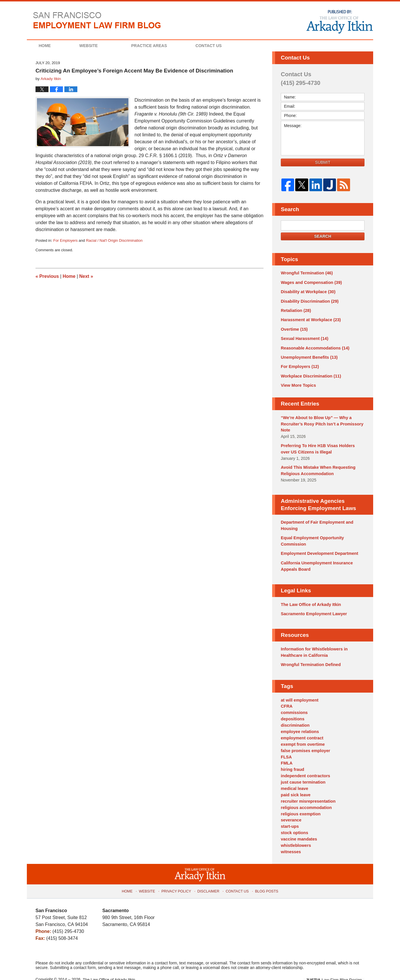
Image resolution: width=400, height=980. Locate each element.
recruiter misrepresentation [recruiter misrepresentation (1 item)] (307, 789)
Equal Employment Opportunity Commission (311, 535)
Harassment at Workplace (310, 319)
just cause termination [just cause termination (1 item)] (302, 771)
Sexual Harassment (304, 337)
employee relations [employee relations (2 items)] (299, 722)
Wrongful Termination (306, 273)
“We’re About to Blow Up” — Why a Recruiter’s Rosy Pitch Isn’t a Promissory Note (320, 420)
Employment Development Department (318, 547)
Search (323, 236)
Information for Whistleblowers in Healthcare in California (313, 645)
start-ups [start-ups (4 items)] (289, 813)
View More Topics (298, 382)
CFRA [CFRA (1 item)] (286, 698)
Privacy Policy (178, 875)
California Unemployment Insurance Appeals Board (315, 559)
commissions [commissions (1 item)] (294, 704)
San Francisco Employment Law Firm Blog (97, 20)
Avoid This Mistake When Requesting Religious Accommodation (317, 466)
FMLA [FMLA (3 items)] (286, 752)
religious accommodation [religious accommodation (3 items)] (305, 795)
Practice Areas (159, 46)
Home (50, 46)
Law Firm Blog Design (337, 965)
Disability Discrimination (309, 300)
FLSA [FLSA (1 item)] (286, 746)
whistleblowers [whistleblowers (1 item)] (295, 831)
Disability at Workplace (307, 291)
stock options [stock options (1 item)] (294, 819)
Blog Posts (265, 875)
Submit (323, 162)
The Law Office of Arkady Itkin (310, 598)
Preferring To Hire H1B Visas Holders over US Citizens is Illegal (321, 445)
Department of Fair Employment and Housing (316, 520)
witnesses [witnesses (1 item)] (290, 837)
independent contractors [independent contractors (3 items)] (304, 765)
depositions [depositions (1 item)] (292, 710)
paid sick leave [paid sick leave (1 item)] (295, 783)
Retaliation (295, 309)
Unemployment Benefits (308, 355)
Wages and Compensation (310, 282)
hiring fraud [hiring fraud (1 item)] (292, 758)
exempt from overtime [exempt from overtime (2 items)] (302, 734)
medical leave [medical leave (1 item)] (294, 777)
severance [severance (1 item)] (291, 807)
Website (98, 46)
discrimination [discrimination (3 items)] (295, 716)
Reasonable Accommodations (314, 346)
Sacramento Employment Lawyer (313, 607)
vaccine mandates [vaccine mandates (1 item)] (298, 825)
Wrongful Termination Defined (310, 657)
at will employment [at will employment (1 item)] (299, 692)
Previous (47, 276)
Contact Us (224, 46)
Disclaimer (209, 875)
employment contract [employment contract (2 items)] (301, 728)
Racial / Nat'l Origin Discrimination (114, 240)
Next (86, 276)
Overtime (294, 328)
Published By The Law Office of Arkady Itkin (339, 21)
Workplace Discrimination (310, 373)
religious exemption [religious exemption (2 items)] (300, 801)
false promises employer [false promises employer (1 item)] (304, 740)
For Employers (65, 240)
